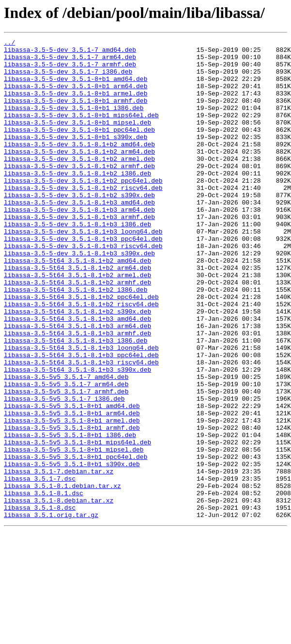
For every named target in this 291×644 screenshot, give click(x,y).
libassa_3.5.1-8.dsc (40, 602)
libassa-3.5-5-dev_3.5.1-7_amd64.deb (70, 52)
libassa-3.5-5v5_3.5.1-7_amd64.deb (66, 445)
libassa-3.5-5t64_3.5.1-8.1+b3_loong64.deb (81, 410)
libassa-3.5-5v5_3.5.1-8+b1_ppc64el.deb (76, 541)
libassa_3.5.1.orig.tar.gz (51, 611)
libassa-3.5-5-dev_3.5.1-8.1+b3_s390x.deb (79, 297)
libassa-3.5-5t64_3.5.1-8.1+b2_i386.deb (76, 340)
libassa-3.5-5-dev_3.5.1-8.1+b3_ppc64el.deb (83, 279)
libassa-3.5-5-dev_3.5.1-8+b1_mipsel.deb (77, 140)
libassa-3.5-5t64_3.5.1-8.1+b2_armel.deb (77, 323)
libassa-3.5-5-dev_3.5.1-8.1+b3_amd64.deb (79, 236)
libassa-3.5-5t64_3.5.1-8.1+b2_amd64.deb (77, 305)
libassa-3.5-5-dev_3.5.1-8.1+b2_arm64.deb (79, 174)
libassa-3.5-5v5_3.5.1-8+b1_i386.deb (70, 515)
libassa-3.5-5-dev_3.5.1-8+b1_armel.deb (76, 105)
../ (9, 44)
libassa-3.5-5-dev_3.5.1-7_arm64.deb (70, 61)
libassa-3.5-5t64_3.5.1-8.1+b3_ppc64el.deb (81, 419)
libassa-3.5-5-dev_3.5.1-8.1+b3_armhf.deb (79, 253)
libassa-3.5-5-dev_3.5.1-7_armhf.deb (70, 70)
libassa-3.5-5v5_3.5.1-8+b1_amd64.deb (72, 480)
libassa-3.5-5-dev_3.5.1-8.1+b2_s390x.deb (79, 227)
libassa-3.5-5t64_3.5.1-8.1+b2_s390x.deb (77, 366)
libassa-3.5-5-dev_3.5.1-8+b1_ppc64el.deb (79, 148)
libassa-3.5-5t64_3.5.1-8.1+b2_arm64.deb (77, 314)
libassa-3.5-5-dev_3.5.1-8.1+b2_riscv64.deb (83, 218)
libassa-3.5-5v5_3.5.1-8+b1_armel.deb (72, 497)
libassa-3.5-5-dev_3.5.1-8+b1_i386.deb (74, 122)
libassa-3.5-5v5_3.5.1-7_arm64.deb (66, 454)
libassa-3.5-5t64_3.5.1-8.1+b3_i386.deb (76, 401)
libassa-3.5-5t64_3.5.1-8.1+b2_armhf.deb (77, 331)
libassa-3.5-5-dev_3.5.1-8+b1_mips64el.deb (81, 131)
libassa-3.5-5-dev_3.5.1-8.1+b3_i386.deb (77, 262)
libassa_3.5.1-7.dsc (40, 567)
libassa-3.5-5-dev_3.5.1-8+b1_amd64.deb (76, 87)
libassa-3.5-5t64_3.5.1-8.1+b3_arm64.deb (77, 384)
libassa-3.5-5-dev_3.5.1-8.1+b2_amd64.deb (79, 166)
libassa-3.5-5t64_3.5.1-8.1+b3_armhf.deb (77, 393)
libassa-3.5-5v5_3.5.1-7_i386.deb (64, 471)
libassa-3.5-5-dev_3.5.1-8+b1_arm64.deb (76, 96)
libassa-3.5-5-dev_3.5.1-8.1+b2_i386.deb (77, 201)
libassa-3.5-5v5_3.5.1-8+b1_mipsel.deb (74, 532)
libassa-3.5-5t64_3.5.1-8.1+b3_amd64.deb (77, 375)
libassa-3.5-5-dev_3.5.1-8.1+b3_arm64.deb (79, 244)
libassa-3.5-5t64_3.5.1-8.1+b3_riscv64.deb (81, 427)
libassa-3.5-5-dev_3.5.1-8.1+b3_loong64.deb (83, 270)
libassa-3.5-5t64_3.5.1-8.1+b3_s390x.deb (77, 436)
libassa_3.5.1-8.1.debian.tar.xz (62, 576)
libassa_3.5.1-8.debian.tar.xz (59, 593)
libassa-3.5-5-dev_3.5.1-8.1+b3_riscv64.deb (83, 288)
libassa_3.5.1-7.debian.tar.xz (59, 558)
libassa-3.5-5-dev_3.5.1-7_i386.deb (68, 79)
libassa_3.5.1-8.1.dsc (44, 584)
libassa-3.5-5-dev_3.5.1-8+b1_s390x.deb (76, 157)
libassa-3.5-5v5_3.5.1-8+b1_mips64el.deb (77, 523)
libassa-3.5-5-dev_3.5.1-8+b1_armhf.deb (76, 113)
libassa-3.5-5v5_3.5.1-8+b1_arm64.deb (72, 488)
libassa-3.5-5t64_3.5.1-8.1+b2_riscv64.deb (81, 358)
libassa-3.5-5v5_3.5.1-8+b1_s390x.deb (72, 550)
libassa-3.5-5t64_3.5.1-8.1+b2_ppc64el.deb (81, 349)
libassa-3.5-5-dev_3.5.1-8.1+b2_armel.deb (79, 183)
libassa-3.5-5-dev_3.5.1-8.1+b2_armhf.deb (79, 192)
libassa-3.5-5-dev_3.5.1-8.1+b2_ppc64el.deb (83, 209)
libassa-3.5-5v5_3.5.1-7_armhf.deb (66, 462)
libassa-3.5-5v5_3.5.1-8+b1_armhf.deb (72, 506)
